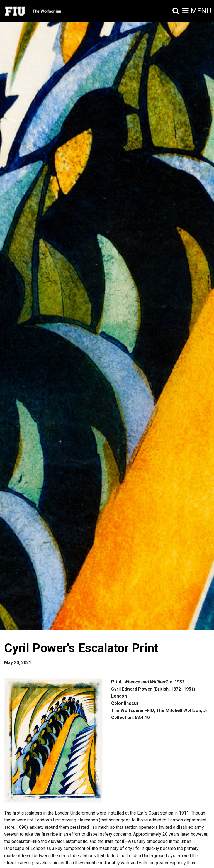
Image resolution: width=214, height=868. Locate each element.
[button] (176, 11)
